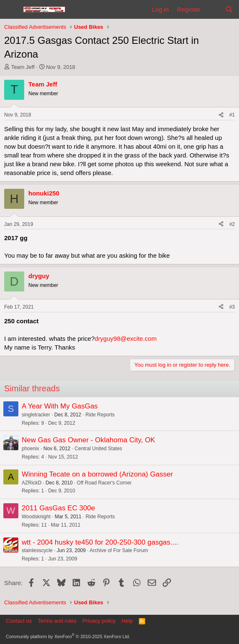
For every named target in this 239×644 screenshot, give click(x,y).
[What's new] (213, 9)
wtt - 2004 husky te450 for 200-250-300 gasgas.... (100, 542)
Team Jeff (23, 67)
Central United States (98, 449)
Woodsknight (36, 517)
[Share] (221, 115)
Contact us (19, 621)
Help (127, 621)
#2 (232, 224)
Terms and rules (57, 621)
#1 (232, 115)
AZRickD (31, 483)
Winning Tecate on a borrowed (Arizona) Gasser (97, 474)
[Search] (229, 9)
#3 (232, 307)
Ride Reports (100, 415)
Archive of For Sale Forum (119, 550)
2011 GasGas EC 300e (58, 508)
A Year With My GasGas (60, 406)
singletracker (36, 415)
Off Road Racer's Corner (104, 483)
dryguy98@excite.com (126, 338)
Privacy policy (99, 621)
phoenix (30, 449)
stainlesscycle (37, 550)
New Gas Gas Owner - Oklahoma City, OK (88, 440)
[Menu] (11, 10)
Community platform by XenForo (68, 636)
